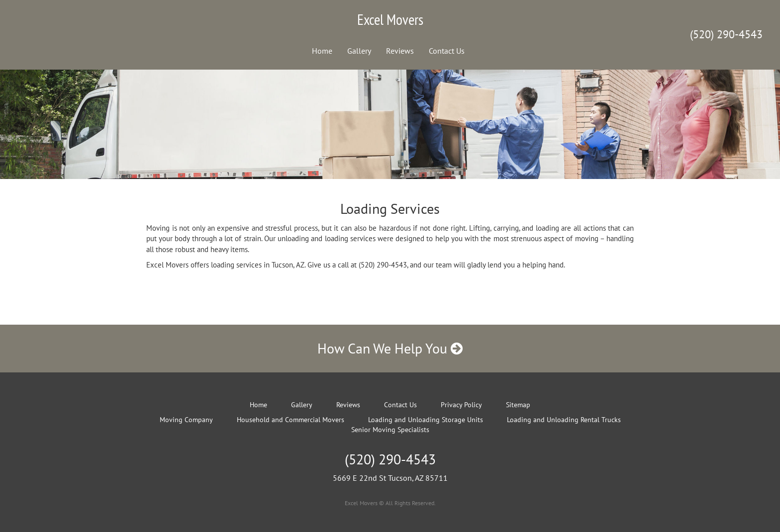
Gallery (359, 51)
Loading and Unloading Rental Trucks (564, 420)
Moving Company (186, 420)
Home (322, 51)
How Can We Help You (390, 348)
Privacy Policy (461, 405)
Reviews (400, 51)
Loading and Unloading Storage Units (426, 420)
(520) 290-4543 (726, 34)
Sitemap (518, 405)
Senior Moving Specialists (390, 430)
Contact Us (447, 51)
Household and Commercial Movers (291, 420)
